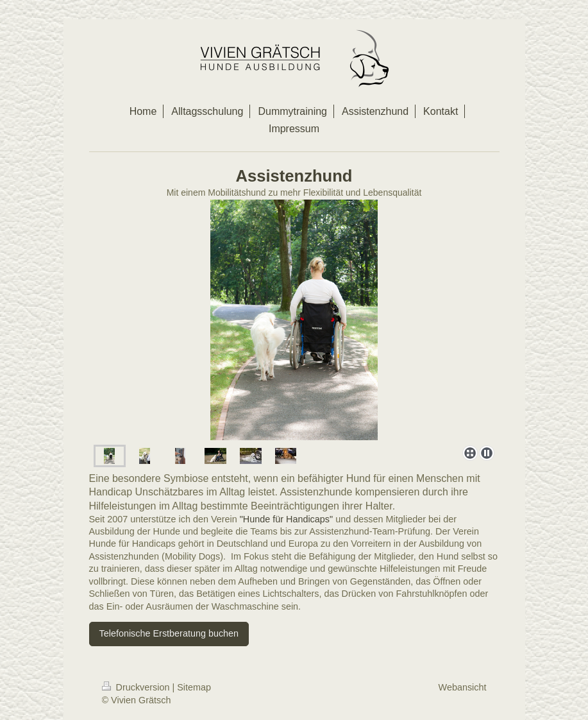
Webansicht (463, 687)
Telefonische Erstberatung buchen (169, 633)
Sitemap (194, 687)
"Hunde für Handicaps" (286, 519)
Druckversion (137, 687)
